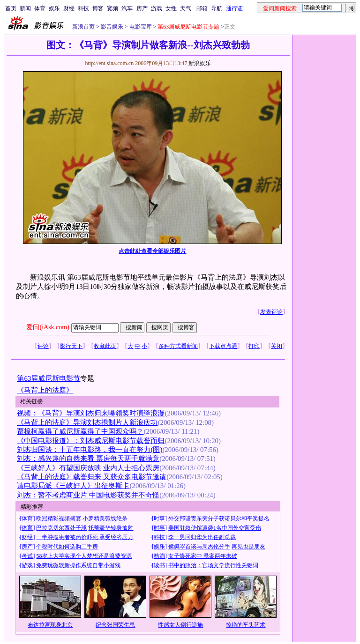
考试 (27, 556)
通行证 (234, 8)
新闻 (25, 8)
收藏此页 (105, 346)
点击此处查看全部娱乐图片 (152, 251)
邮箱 (202, 8)
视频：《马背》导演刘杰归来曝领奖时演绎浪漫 (91, 413)
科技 (83, 8)
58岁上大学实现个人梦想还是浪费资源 (84, 556)
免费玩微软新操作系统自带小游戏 (78, 565)
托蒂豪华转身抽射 (111, 528)
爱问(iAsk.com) (48, 327)
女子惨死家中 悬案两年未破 (203, 556)
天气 (186, 8)
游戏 (157, 8)
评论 (43, 346)
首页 (11, 8)
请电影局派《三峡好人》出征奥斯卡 (73, 486)
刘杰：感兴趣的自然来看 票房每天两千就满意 (88, 459)
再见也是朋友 (248, 547)
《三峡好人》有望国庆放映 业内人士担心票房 (88, 468)
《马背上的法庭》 (45, 390)
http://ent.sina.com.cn (110, 63)
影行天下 (71, 346)
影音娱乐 (112, 27)
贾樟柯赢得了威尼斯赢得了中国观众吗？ (80, 431)
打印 (254, 346)
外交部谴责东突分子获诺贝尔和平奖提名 (219, 518)
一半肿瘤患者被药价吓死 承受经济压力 (85, 537)
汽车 (127, 8)
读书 (159, 565)
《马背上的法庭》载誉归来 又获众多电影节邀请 (92, 477)
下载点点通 (223, 346)
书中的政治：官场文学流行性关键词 (213, 565)
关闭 (277, 346)
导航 (217, 8)
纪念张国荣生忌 (115, 625)
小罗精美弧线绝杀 (105, 518)
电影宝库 (140, 27)
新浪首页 (83, 27)
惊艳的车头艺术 (246, 625)
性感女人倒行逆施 (180, 625)
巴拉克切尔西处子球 (61, 528)
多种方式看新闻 (178, 346)
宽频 (112, 8)
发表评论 (271, 312)
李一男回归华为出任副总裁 (202, 537)
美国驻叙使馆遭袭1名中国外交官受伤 (215, 528)
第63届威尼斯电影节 (49, 378)
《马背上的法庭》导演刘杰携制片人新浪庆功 (87, 422)
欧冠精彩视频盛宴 (59, 518)
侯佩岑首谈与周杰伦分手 (199, 547)
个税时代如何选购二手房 (67, 547)
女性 (171, 8)
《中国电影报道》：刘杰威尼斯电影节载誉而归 (91, 441)
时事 (159, 518)
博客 (98, 8)
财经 (69, 8)
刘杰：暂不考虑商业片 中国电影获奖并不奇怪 (88, 495)
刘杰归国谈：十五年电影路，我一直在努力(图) (90, 450)
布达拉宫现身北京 (50, 625)
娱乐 (54, 8)
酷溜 (159, 556)
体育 (40, 8)
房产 (142, 8)
